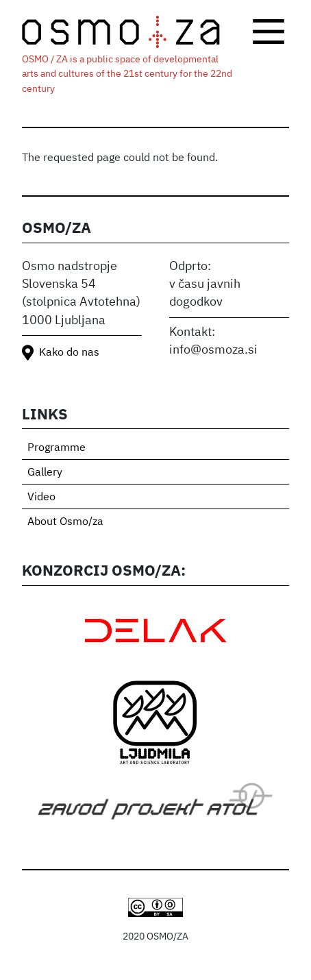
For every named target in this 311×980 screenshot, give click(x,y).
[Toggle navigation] (269, 32)
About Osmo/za (65, 522)
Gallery (45, 473)
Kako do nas (69, 353)
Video (41, 498)
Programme (57, 448)
